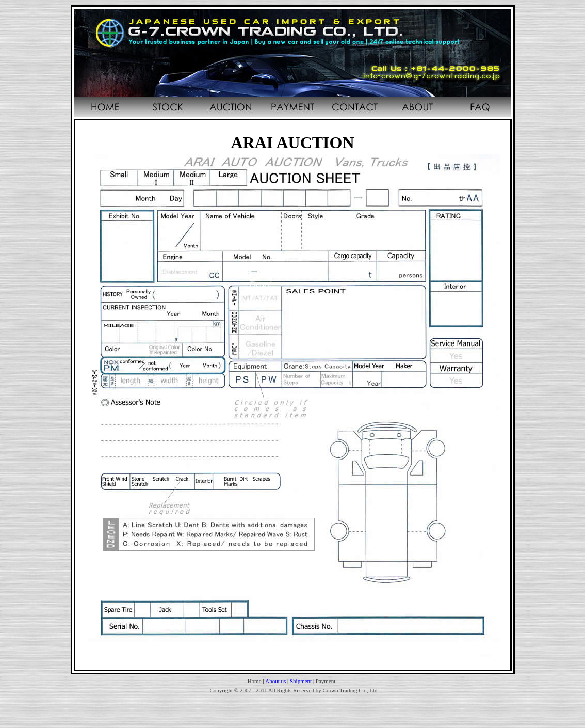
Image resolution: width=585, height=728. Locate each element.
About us (275, 681)
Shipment (301, 681)
